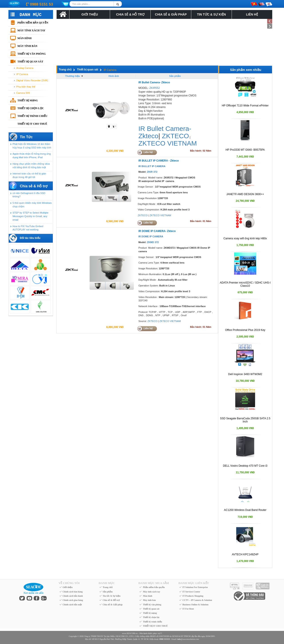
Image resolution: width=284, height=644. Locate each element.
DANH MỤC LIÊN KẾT (194, 583)
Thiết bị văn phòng (32, 54)
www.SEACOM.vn (130, 633)
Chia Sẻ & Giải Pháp (171, 14)
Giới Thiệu (90, 14)
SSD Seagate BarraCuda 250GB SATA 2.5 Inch (245, 420)
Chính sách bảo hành (73, 596)
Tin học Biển (109, 636)
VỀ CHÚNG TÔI (69, 583)
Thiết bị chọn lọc (31, 108)
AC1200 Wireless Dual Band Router (245, 510)
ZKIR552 (155, 88)
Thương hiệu (73, 76)
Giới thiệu (68, 587)
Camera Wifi (23, 93)
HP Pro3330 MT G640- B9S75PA (245, 150)
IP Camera (22, 74)
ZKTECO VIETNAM (168, 143)
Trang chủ (65, 70)
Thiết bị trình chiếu (32, 116)
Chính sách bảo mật (72, 605)
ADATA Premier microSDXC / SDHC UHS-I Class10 (245, 284)
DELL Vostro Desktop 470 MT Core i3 (245, 466)
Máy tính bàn (27, 46)
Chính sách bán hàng (73, 592)
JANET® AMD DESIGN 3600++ (245, 194)
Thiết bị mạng (28, 100)
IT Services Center (191, 592)
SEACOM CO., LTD (124, 636)
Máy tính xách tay (31, 30)
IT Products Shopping (193, 596)
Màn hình (24, 38)
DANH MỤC (107, 583)
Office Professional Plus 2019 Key (245, 330)
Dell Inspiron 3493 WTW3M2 (245, 374)
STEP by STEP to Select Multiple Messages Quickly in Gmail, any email (30, 216)
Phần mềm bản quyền (33, 23)
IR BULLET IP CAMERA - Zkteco (159, 161)
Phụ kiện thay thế (26, 87)
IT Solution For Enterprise (195, 587)
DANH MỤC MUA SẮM (154, 583)
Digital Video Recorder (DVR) (32, 80)
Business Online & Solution (195, 605)
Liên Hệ (252, 14)
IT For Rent (188, 609)
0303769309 (164, 636)
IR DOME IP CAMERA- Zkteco (157, 231)
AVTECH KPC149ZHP (245, 554)
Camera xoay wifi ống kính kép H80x (245, 238)
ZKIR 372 (152, 172)
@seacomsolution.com (188, 639)
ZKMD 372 (153, 242)
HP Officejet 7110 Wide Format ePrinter (245, 106)
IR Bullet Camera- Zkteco (154, 82)
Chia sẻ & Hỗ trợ (130, 14)
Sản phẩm (107, 592)
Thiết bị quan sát (30, 62)
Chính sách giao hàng (73, 600)
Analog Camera (25, 68)
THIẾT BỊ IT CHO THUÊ (32, 124)
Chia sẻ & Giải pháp (112, 605)
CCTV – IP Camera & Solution (197, 600)
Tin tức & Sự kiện (211, 14)
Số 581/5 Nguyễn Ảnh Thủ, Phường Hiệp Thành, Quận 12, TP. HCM (120, 639)
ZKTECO (176, 136)
